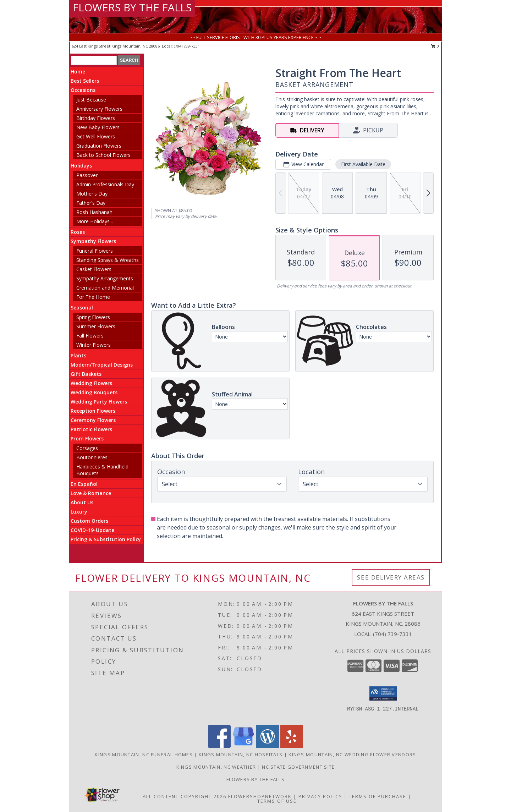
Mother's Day (92, 194)
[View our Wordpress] (268, 746)
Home (78, 72)
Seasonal (82, 308)
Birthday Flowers (96, 118)
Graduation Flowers (99, 146)
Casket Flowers (94, 269)
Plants (78, 355)
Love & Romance (91, 493)
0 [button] (435, 46)
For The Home (93, 297)
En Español (84, 484)
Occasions (83, 90)
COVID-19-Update (92, 530)
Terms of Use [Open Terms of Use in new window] (277, 801)
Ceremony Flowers (93, 420)
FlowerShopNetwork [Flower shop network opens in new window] (260, 796)
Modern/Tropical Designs (102, 365)
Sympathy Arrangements (105, 278)
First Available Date (363, 164)
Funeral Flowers (95, 251)
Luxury (79, 512)
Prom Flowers (87, 438)
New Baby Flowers (98, 127)
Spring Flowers (93, 317)
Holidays (81, 166)
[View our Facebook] (219, 746)
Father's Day (91, 203)
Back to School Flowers (103, 155)
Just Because (91, 100)
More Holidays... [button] (95, 221)
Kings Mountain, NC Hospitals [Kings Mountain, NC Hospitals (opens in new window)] (241, 755)
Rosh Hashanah (94, 212)
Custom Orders (89, 521)
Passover (87, 175)
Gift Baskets (86, 374)
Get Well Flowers (96, 136)
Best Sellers (85, 81)
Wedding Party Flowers (99, 402)
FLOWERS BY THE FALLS (132, 7)
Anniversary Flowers (99, 109)
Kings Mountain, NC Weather (216, 767)
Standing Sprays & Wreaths (108, 260)
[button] (383, 693)
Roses (78, 232)
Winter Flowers (94, 345)
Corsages (87, 448)
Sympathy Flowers (93, 241)
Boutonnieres (92, 457)
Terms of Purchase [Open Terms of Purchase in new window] (378, 796)
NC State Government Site (298, 767)
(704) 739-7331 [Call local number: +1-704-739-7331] (187, 46)
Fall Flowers (90, 336)
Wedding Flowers (91, 383)
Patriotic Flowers (91, 429)
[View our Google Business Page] (243, 746)
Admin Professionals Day (105, 184)
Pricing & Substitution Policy (106, 539)
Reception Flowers (93, 411)
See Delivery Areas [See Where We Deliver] (391, 577)
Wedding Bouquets (94, 392)
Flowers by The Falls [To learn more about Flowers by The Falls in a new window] (255, 779)
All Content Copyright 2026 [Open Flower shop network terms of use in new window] (185, 796)
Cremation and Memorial (105, 288)
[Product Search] (94, 60)
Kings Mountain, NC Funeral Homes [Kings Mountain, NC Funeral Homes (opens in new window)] (144, 755)
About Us (82, 502)
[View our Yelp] (292, 746)
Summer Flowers (96, 326)
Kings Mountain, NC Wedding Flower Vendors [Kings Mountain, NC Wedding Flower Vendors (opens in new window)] (352, 755)
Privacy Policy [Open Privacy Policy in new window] (320, 796)
